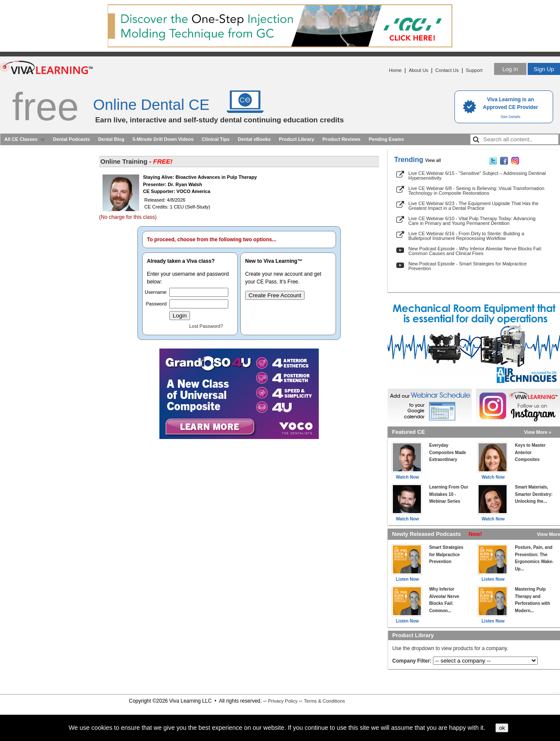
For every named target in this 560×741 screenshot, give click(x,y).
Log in (510, 69)
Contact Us (447, 70)
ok (502, 728)
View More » (538, 432)
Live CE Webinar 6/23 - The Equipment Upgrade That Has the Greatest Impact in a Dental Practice (473, 206)
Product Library (296, 139)
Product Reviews (341, 139)
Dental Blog (111, 139)
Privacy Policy (283, 701)
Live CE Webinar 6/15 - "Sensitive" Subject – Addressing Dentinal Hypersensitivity (477, 176)
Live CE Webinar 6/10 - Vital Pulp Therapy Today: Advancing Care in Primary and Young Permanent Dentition (472, 221)
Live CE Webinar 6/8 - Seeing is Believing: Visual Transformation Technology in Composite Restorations (476, 191)
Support (474, 70)
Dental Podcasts (72, 139)
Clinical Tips (216, 139)
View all (433, 160)
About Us (418, 70)
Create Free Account (275, 295)
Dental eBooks (254, 139)
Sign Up (544, 69)
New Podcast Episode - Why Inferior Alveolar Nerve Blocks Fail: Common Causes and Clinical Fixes (475, 251)
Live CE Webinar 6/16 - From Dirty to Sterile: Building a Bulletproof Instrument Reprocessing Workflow (466, 236)
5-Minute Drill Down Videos (163, 139)
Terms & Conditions (324, 701)
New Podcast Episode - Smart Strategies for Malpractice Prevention (468, 266)
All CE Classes (21, 139)
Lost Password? (206, 326)
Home (395, 70)
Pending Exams (386, 139)
